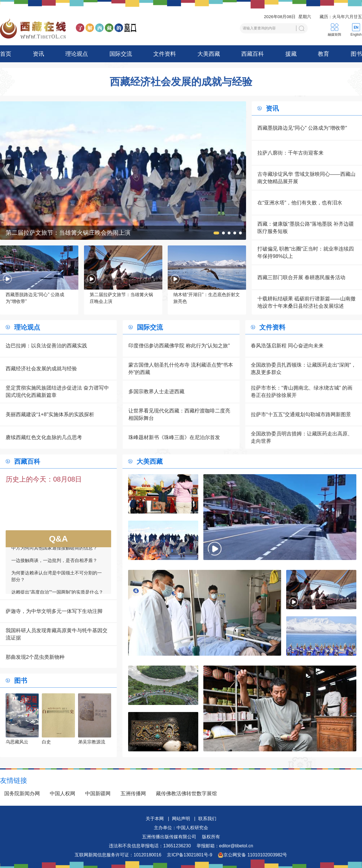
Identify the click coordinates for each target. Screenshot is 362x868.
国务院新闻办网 (22, 794)
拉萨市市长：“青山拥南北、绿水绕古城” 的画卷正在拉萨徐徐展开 (302, 392)
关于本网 (155, 819)
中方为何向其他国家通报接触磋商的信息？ (54, 554)
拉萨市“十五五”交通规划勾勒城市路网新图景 (301, 414)
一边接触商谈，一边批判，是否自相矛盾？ (54, 566)
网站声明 (181, 819)
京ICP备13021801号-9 (189, 855)
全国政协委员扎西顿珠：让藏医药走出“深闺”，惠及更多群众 (303, 369)
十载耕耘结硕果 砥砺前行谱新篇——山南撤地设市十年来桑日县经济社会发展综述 (306, 302)
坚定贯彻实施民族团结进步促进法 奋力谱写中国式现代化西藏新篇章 (57, 392)
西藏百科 (253, 54)
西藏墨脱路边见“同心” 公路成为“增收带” (302, 128)
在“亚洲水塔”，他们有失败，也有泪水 (300, 203)
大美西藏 (209, 54)
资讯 (38, 54)
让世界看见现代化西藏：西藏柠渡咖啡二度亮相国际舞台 (179, 414)
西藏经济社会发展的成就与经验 (181, 82)
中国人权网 (63, 794)
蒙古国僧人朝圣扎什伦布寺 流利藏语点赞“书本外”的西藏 (181, 369)
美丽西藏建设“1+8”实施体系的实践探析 (50, 414)
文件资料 (165, 54)
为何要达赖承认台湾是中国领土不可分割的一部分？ (57, 582)
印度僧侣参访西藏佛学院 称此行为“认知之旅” (179, 346)
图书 (356, 54)
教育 (324, 54)
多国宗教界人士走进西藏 (156, 392)
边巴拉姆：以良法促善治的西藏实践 (46, 346)
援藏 (291, 54)
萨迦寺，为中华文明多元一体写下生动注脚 (54, 611)
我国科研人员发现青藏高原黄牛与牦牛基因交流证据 (57, 634)
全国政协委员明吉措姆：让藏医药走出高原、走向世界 (302, 437)
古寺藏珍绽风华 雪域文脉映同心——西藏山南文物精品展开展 (306, 178)
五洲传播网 (133, 794)
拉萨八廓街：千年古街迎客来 (290, 153)
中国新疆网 (98, 794)
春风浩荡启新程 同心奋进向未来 (287, 346)
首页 (6, 54)
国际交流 (121, 54)
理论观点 (77, 54)
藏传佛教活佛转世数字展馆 (186, 794)
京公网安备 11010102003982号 (252, 855)
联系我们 (207, 819)
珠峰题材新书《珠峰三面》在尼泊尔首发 (174, 437)
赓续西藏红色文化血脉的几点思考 (44, 437)
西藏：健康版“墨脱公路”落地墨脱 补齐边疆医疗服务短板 (306, 228)
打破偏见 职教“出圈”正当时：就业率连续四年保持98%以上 (306, 253)
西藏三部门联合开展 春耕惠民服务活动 (301, 277)
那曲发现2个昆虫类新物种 (35, 657)
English (356, 35)
